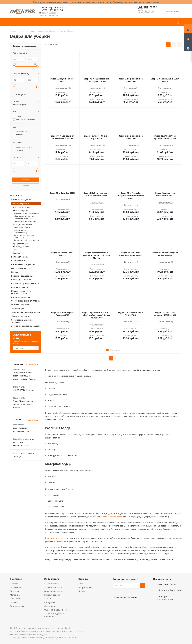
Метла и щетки (20, 230)
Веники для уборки (22, 227)
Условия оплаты (52, 584)
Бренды (82, 591)
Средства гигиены (20, 297)
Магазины (15, 595)
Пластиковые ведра (54, 538)
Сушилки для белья (21, 305)
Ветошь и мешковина (22, 207)
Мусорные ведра (20, 243)
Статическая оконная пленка (25, 301)
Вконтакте (115, 604)
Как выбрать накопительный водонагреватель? (21, 428)
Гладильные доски (21, 268)
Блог (81, 584)
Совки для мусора (21, 233)
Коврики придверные (22, 276)
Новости (14, 584)
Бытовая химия (19, 261)
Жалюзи (15, 272)
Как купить (50, 602)
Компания (16, 579)
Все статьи (33, 420)
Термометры (18, 308)
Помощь (83, 579)
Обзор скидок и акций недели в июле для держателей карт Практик (25, 376)
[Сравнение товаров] (188, 47)
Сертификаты (17, 606)
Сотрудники (16, 587)
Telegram (135, 604)
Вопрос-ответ (85, 587)
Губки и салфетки (20, 211)
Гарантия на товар (54, 591)
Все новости (32, 364)
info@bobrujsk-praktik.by (170, 590)
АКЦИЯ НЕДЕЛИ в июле (23, 390)
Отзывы (14, 602)
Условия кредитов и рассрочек (54, 615)
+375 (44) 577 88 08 (147, 7)
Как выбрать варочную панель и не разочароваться (23, 442)
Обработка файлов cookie (57, 610)
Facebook (122, 604)
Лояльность (50, 606)
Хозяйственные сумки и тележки (23, 321)
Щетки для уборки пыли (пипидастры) (24, 236)
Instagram (129, 604)
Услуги (48, 599)
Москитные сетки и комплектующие (21, 292)
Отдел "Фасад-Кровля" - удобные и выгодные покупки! (24, 404)
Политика (15, 599)
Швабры (16, 253)
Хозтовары (16, 196)
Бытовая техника (20, 257)
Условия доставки (53, 587)
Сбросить (26, 186)
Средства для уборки (22, 200)
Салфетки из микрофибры (25, 221)
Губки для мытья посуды (24, 216)
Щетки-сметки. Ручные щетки (26, 240)
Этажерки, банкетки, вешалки (26, 326)
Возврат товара (52, 595)
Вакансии (15, 591)
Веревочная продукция (23, 264)
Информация (52, 579)
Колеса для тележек (21, 280)
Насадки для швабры (22, 247)
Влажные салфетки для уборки (27, 213)
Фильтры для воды (21, 316)
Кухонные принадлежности (25, 283)
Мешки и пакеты (20, 287)
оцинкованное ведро (112, 517)
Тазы (15, 250)
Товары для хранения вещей (26, 312)
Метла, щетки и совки (22, 225)
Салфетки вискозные (22, 219)
